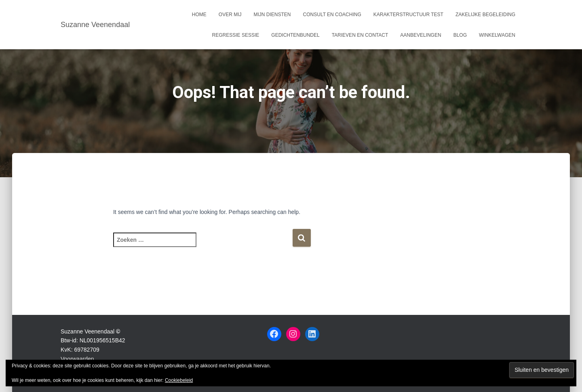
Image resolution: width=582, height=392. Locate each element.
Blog (460, 35)
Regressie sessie (236, 35)
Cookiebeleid (179, 380)
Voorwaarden (77, 359)
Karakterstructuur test (408, 15)
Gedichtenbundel (295, 35)
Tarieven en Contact (360, 35)
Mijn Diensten (272, 15)
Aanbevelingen (421, 35)
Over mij (230, 15)
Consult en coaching (332, 15)
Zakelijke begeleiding (485, 15)
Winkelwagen (497, 35)
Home (199, 15)
